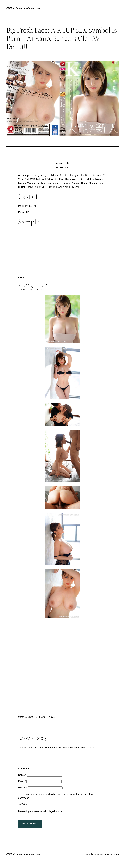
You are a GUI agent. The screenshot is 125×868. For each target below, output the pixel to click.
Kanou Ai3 (24, 212)
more (21, 278)
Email (22, 785)
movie (52, 717)
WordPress (113, 857)
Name (22, 778)
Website (23, 791)
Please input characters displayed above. (40, 815)
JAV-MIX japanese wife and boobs (24, 8)
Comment (24, 772)
